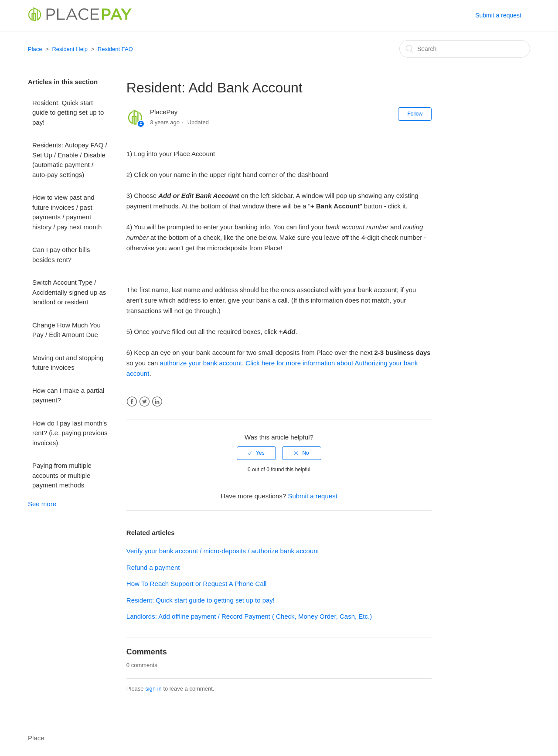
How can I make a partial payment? (68, 395)
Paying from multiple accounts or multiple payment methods (62, 475)
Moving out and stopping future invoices (68, 363)
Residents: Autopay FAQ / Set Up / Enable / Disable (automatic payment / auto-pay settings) (70, 160)
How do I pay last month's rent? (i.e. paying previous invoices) (70, 433)
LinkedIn (157, 402)
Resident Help (70, 49)
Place (35, 49)
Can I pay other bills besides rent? (61, 255)
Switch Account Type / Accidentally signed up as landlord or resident (69, 292)
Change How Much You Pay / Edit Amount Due (66, 330)
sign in (153, 689)
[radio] (256, 453)
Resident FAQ (115, 49)
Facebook (132, 402)
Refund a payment (153, 567)
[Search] (465, 49)
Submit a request (498, 15)
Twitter (145, 402)
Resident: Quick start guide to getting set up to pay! (68, 112)
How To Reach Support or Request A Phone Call (197, 584)
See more (42, 504)
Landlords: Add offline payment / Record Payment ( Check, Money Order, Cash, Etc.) (249, 616)
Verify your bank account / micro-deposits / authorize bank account (223, 551)
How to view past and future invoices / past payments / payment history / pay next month (67, 212)
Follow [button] (415, 114)
